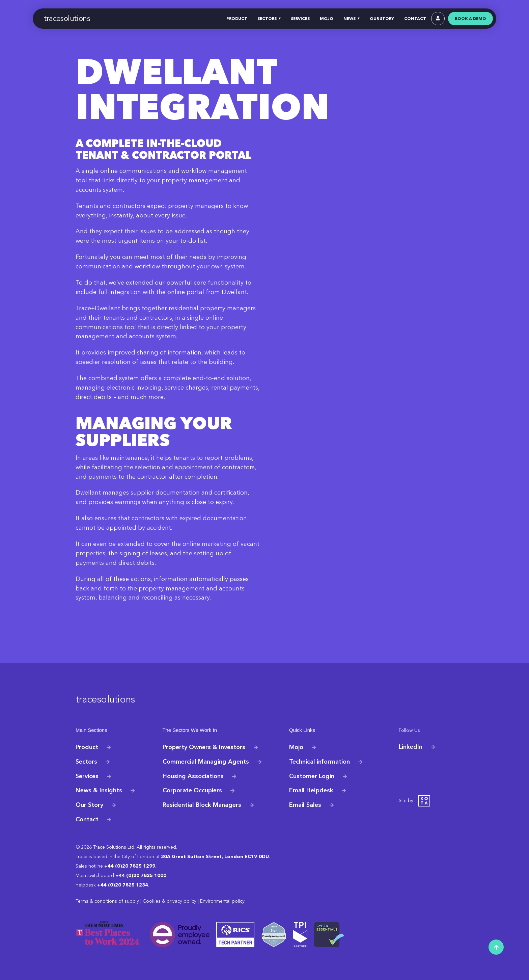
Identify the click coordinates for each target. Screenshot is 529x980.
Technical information (319, 761)
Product (87, 747)
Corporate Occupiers (192, 790)
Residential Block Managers (202, 805)
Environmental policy (222, 901)
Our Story (89, 805)
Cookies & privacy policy (170, 901)
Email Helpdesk (311, 790)
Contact (87, 819)
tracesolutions (67, 18)
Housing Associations (193, 776)
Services (87, 776)
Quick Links (301, 730)
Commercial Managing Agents (206, 761)
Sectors (86, 761)
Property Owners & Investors (204, 747)
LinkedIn (411, 747)
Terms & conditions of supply (107, 901)
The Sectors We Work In (189, 730)
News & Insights (99, 790)
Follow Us (409, 730)
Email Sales (305, 805)
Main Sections (91, 730)
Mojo (296, 747)
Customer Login (312, 776)
